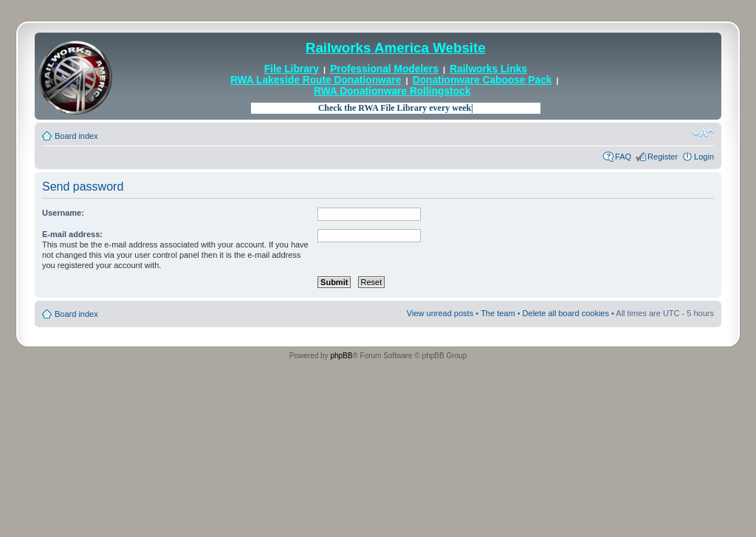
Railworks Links (488, 69)
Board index (76, 136)
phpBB (341, 356)
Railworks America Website (396, 48)
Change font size (703, 133)
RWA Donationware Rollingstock (392, 91)
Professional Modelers (384, 69)
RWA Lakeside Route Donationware (316, 80)
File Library (292, 69)
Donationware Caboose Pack (482, 80)
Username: (63, 213)
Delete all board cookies (566, 313)
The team (498, 313)
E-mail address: (72, 234)
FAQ (623, 157)
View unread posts (440, 313)
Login (704, 157)
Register (663, 157)
